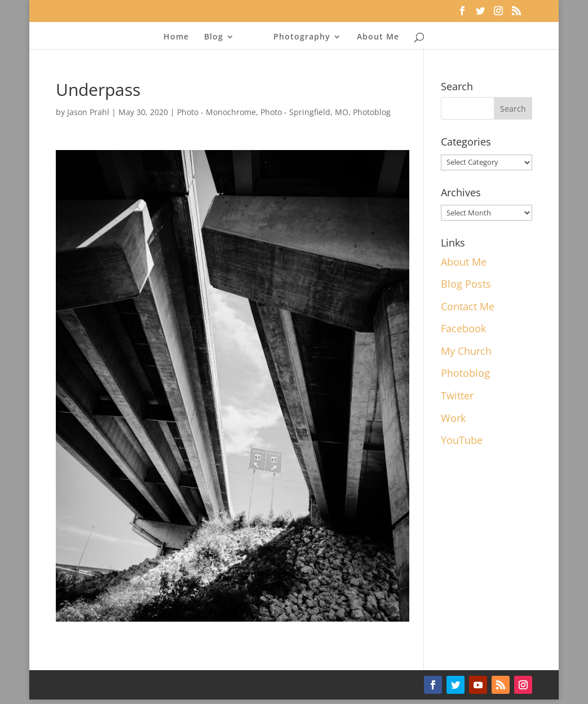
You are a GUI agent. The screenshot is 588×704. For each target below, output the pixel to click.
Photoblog (372, 112)
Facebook (463, 328)
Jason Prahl (88, 112)
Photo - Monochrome (216, 112)
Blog (214, 37)
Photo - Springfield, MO (304, 112)
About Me (378, 37)
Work (453, 418)
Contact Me (468, 306)
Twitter (457, 395)
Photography (302, 37)
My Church (466, 351)
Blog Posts (466, 284)
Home (176, 37)
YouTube (462, 440)
